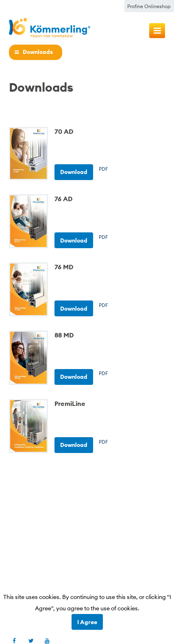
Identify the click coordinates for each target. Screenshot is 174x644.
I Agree (87, 622)
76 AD (63, 199)
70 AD (64, 131)
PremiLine (70, 404)
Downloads (38, 52)
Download (74, 172)
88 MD (64, 335)
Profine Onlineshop (149, 6)
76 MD (64, 267)
